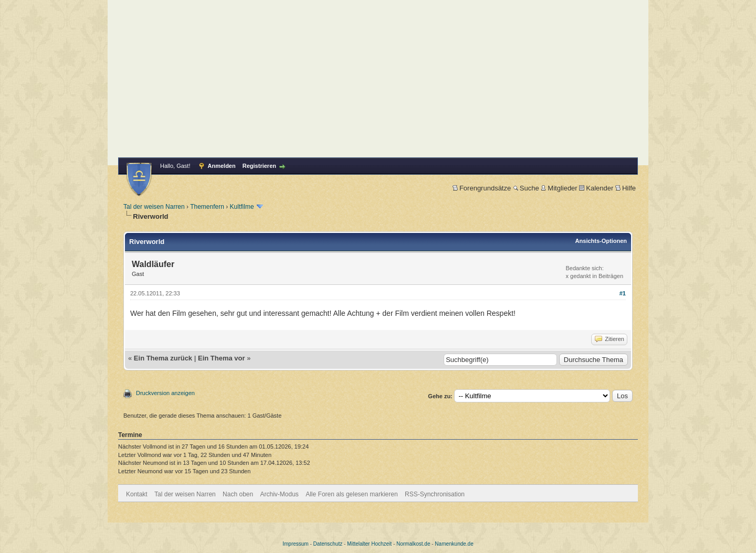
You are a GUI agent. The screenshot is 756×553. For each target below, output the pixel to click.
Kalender (596, 188)
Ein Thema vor (222, 358)
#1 (623, 293)
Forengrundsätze (482, 188)
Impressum (295, 544)
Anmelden (222, 166)
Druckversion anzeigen (165, 393)
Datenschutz (328, 544)
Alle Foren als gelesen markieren (351, 494)
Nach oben (238, 494)
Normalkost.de (413, 544)
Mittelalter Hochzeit (369, 544)
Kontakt (137, 494)
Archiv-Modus (280, 494)
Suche (526, 188)
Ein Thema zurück (163, 358)
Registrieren (259, 166)
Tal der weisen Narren (154, 207)
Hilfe (626, 188)
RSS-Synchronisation (435, 494)
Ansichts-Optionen (601, 241)
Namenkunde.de (454, 544)
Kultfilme (242, 207)
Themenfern (207, 207)
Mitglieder (559, 188)
